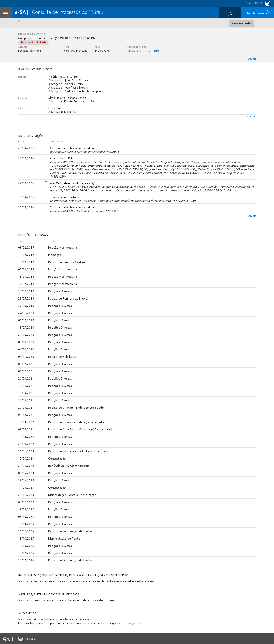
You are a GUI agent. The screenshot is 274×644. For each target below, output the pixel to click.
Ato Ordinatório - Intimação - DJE (73, 183)
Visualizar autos (242, 23)
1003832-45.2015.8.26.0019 (142, 51)
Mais (251, 116)
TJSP (230, 13)
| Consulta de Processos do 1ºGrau (59, 12)
